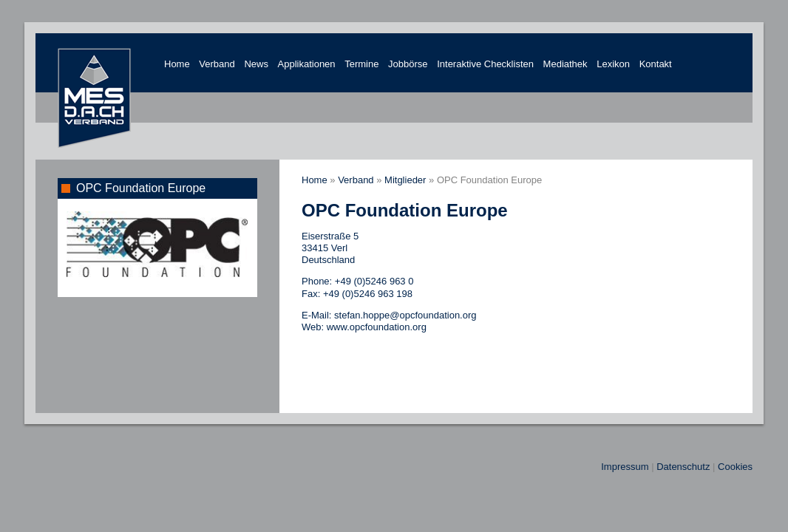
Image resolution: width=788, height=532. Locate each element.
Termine (361, 64)
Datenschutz (683, 467)
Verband (217, 64)
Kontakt (656, 64)
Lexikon (613, 64)
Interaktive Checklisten (485, 64)
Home (177, 64)
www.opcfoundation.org (377, 327)
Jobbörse (408, 64)
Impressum (625, 467)
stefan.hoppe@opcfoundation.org (405, 315)
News (256, 64)
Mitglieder (405, 180)
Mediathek (565, 64)
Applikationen (307, 64)
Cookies (735, 467)
